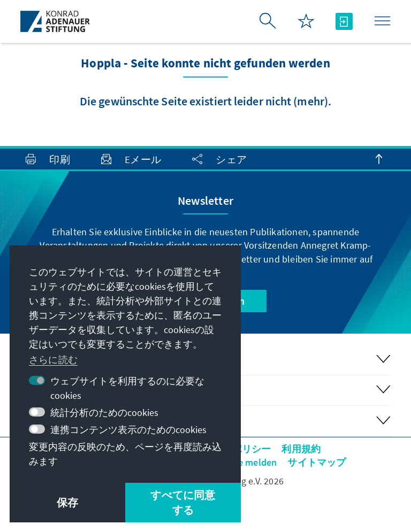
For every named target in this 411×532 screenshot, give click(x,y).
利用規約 (301, 449)
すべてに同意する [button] (183, 502)
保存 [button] (67, 502)
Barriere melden (242, 462)
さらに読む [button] (53, 360)
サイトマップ (317, 462)
